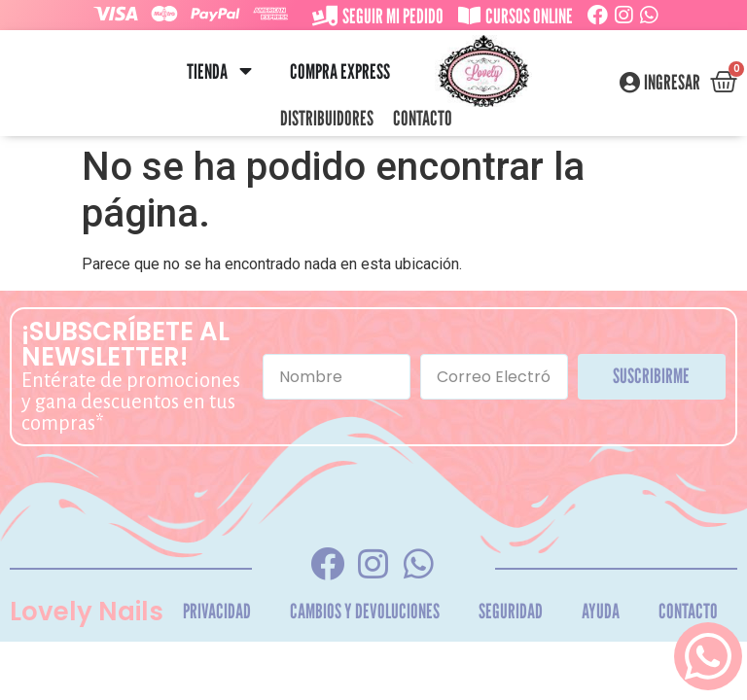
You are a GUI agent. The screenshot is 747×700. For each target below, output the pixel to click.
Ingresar (672, 83)
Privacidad (217, 611)
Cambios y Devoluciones (365, 611)
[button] (246, 71)
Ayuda (601, 611)
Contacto (423, 119)
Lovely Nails (87, 612)
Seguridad (511, 611)
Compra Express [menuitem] (340, 71)
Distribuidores (327, 119)
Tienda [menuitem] (207, 71)
